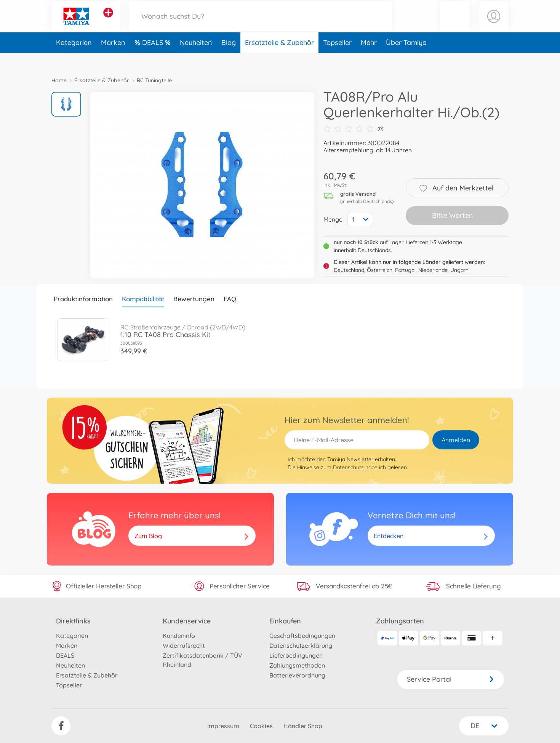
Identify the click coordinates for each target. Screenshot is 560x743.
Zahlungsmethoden (297, 665)
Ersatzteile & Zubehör (279, 58)
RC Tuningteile (154, 80)
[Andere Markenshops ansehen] (108, 21)
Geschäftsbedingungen (302, 636)
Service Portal (451, 679)
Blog (229, 58)
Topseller (337, 58)
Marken (113, 58)
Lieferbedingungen (296, 655)
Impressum (223, 726)
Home (59, 80)
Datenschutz (348, 467)
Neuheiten (196, 58)
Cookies (261, 726)
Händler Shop (303, 726)
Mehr (369, 58)
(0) (353, 129)
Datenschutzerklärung (301, 646)
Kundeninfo (179, 636)
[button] (455, 24)
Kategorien (74, 58)
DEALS (154, 58)
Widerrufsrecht (184, 646)
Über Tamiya (406, 58)
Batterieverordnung (297, 675)
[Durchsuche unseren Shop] (261, 24)
